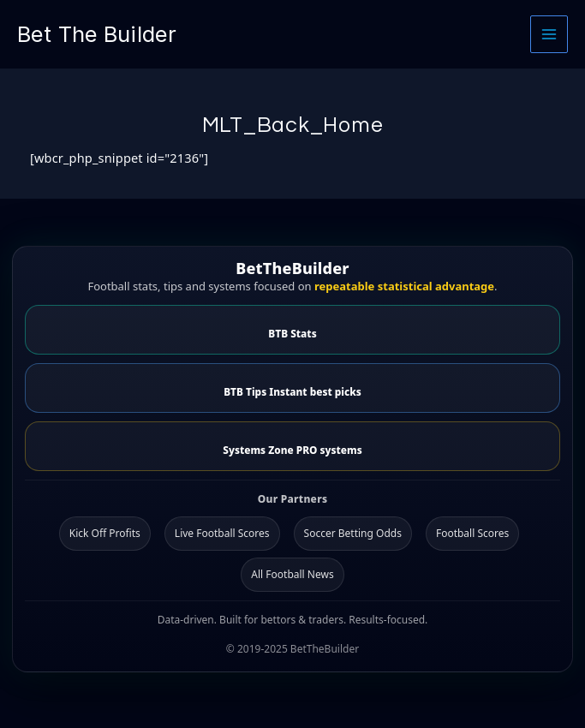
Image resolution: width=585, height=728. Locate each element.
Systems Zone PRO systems (292, 450)
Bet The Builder (97, 34)
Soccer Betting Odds (353, 533)
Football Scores (472, 533)
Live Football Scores (222, 533)
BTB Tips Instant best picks (292, 391)
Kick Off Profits (105, 533)
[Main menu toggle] (549, 34)
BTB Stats (292, 333)
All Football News (292, 574)
